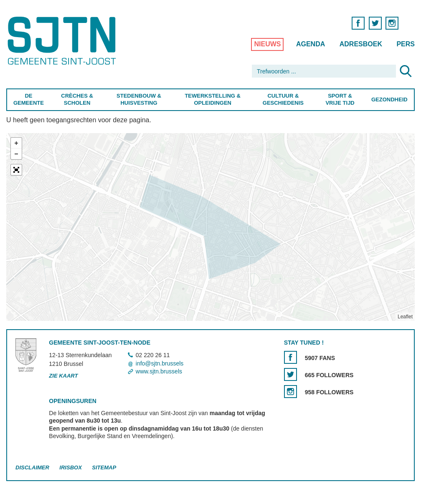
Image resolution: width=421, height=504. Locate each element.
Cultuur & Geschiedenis (283, 99)
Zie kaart (63, 376)
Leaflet (405, 317)
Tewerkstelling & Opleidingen (213, 99)
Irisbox (70, 468)
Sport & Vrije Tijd (340, 99)
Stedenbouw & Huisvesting (139, 99)
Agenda (311, 44)
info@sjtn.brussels (160, 363)
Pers (406, 44)
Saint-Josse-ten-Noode (63, 41)
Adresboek (361, 44)
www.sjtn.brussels (159, 371)
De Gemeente (29, 99)
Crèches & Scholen (77, 99)
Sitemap (104, 468)
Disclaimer (32, 468)
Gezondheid (389, 100)
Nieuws (267, 44)
